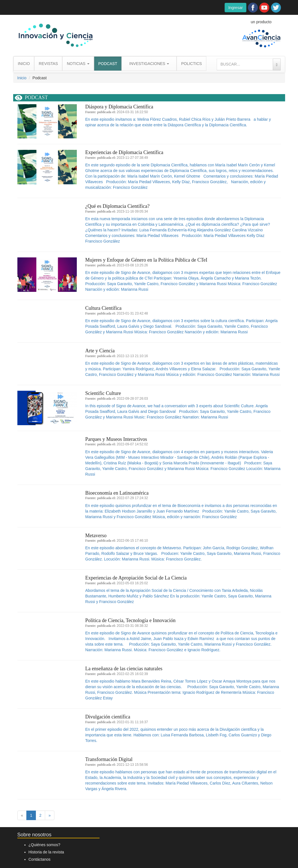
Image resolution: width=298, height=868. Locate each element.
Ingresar (235, 8)
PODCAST (108, 64)
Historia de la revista (46, 852)
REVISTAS (48, 64)
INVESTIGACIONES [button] (149, 64)
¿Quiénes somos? (45, 845)
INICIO (24, 64)
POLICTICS (191, 64)
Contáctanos (40, 859)
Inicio (22, 78)
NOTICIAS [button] (78, 64)
